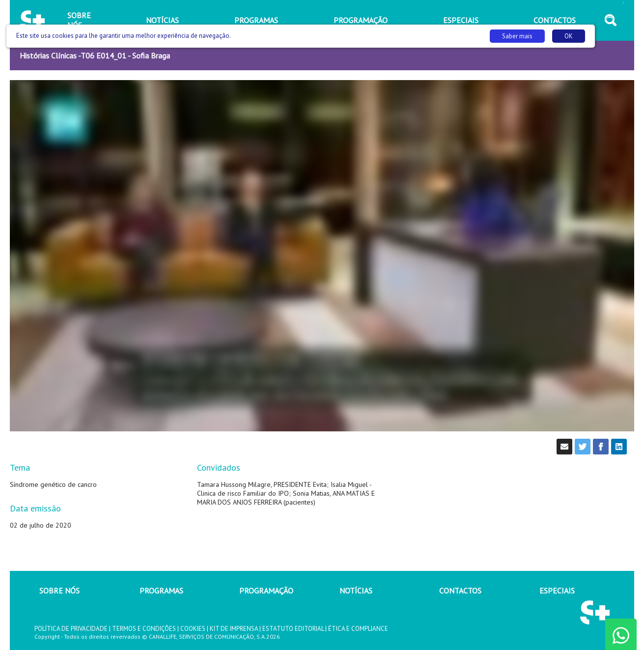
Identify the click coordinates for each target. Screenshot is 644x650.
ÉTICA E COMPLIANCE (358, 629)
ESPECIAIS (557, 591)
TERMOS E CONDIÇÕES (144, 629)
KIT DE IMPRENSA (234, 629)
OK (569, 36)
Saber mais (517, 36)
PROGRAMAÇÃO (266, 591)
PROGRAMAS (161, 591)
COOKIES (193, 629)
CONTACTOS (460, 591)
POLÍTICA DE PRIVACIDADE (71, 629)
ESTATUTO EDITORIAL (293, 629)
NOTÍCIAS (356, 591)
